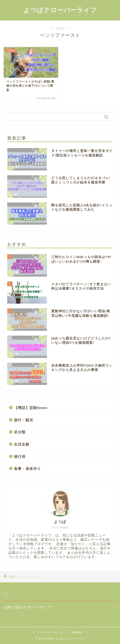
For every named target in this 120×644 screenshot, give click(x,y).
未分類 (20, 432)
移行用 (20, 457)
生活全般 (22, 444)
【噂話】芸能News (31, 408)
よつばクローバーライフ (60, 10)
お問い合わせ (15, 607)
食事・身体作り (27, 469)
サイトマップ (39, 607)
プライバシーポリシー (51, 632)
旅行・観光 (24, 420)
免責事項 (77, 632)
